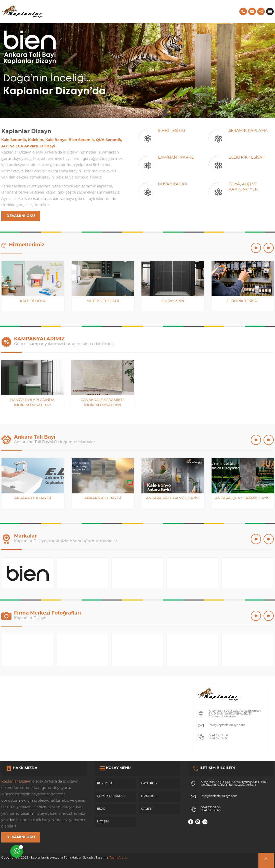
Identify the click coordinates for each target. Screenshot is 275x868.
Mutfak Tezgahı (103, 301)
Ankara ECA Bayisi (33, 498)
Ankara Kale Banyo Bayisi (173, 498)
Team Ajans (118, 858)
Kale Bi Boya (33, 301)
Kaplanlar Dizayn (16, 782)
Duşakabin (173, 301)
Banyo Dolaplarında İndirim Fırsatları (32, 403)
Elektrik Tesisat (243, 301)
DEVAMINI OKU (21, 216)
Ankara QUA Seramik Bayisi (243, 498)
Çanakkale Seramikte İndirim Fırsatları (103, 403)
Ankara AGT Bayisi (103, 498)
